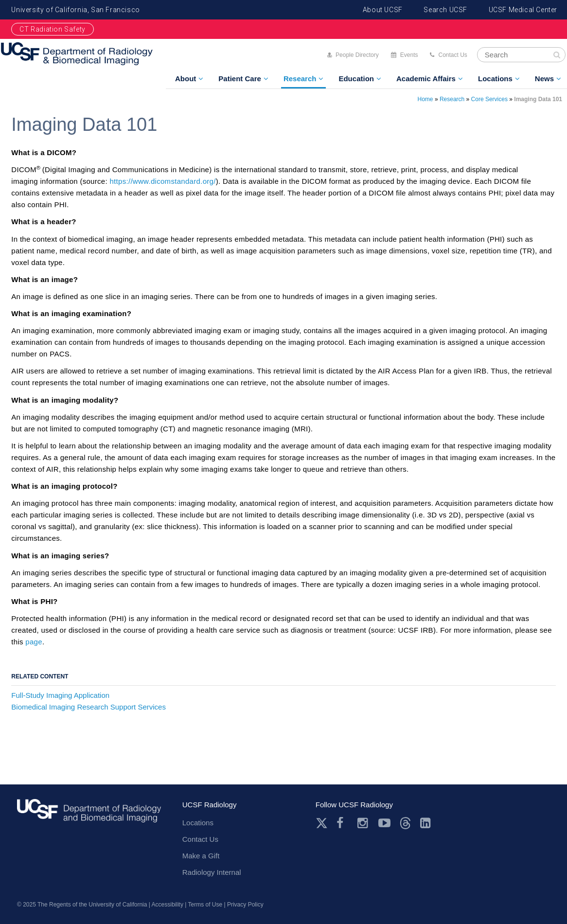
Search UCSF (445, 10)
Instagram (363, 823)
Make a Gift (201, 856)
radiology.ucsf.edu (89, 815)
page (34, 642)
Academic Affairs (426, 79)
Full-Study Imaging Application (60, 695)
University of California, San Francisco (75, 10)
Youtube (384, 823)
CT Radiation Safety (52, 29)
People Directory (357, 55)
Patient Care (240, 79)
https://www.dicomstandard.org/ (162, 181)
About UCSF (383, 10)
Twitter (322, 823)
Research (300, 79)
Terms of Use (205, 905)
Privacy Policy (245, 905)
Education (356, 79)
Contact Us (452, 55)
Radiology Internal (212, 872)
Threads (405, 823)
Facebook (343, 823)
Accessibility (168, 905)
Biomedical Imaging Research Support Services (89, 707)
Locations (495, 79)
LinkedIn (426, 823)
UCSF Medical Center (523, 10)
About (186, 79)
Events (409, 55)
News (544, 79)
